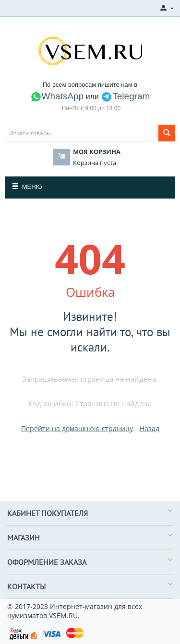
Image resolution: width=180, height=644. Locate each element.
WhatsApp (57, 96)
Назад (150, 428)
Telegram (125, 96)
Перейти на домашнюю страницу (77, 428)
